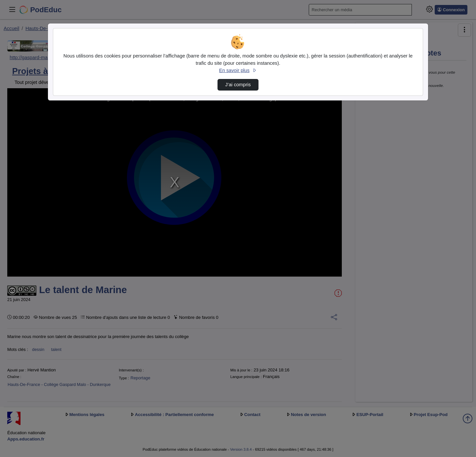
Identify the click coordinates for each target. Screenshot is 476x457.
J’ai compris (238, 85)
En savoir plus (238, 70)
